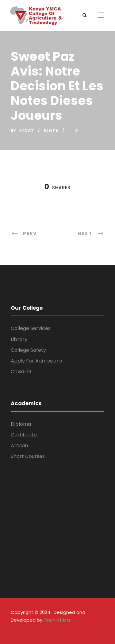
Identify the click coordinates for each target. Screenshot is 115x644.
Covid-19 (21, 372)
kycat (26, 131)
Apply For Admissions (36, 361)
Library (19, 339)
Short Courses (28, 456)
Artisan (19, 446)
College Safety (28, 350)
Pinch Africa (57, 620)
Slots (51, 131)
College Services (31, 328)
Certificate (24, 435)
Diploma (21, 424)
